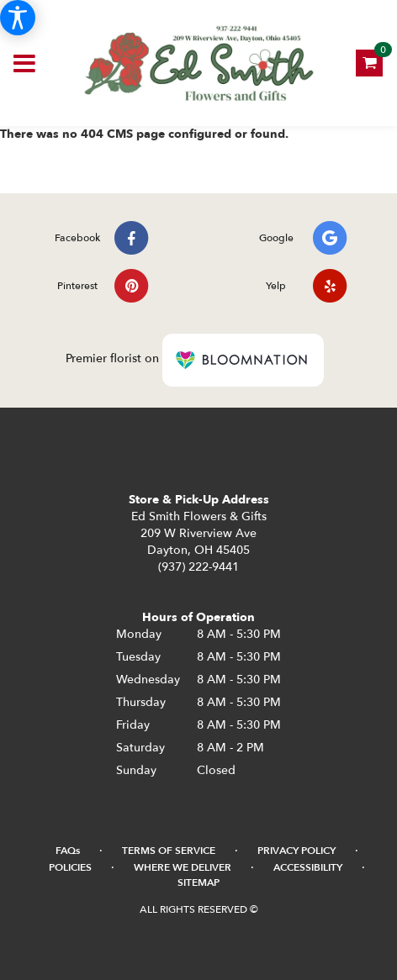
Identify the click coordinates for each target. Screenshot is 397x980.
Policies (70, 867)
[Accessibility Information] (18, 18)
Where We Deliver (183, 867)
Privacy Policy (296, 851)
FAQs (68, 851)
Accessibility (308, 867)
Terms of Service (169, 851)
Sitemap (198, 883)
